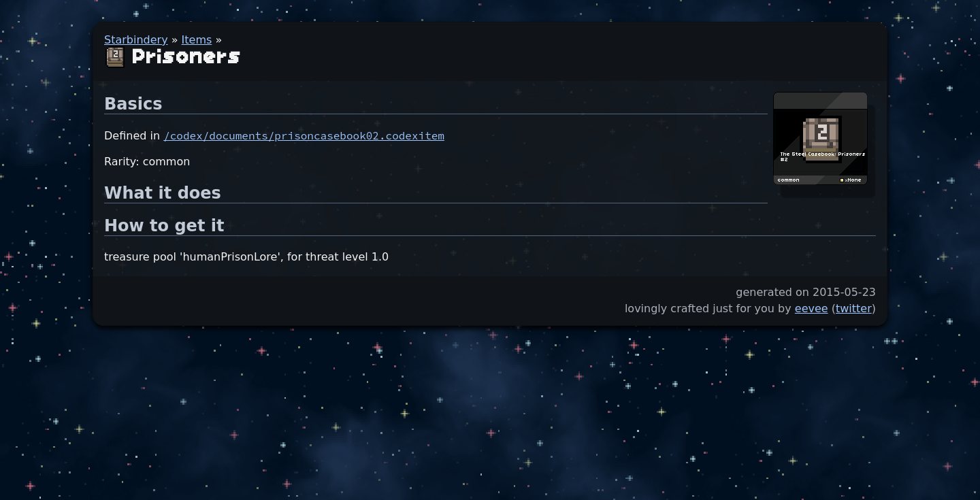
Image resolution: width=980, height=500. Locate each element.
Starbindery (136, 40)
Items (197, 40)
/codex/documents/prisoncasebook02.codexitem (304, 135)
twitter (854, 309)
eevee (812, 309)
